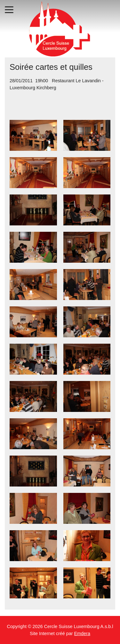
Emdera (82, 633)
